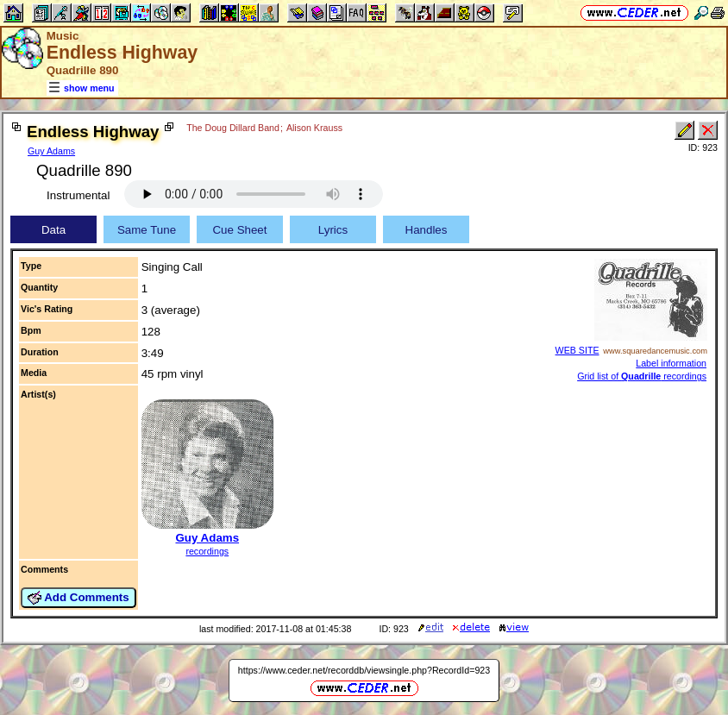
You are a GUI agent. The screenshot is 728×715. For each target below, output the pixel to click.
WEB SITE (577, 350)
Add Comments (78, 598)
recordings (207, 551)
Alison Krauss (314, 128)
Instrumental (78, 195)
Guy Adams (51, 151)
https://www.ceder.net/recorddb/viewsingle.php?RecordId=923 (364, 670)
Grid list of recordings (642, 376)
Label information (671, 363)
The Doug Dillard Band (233, 128)
